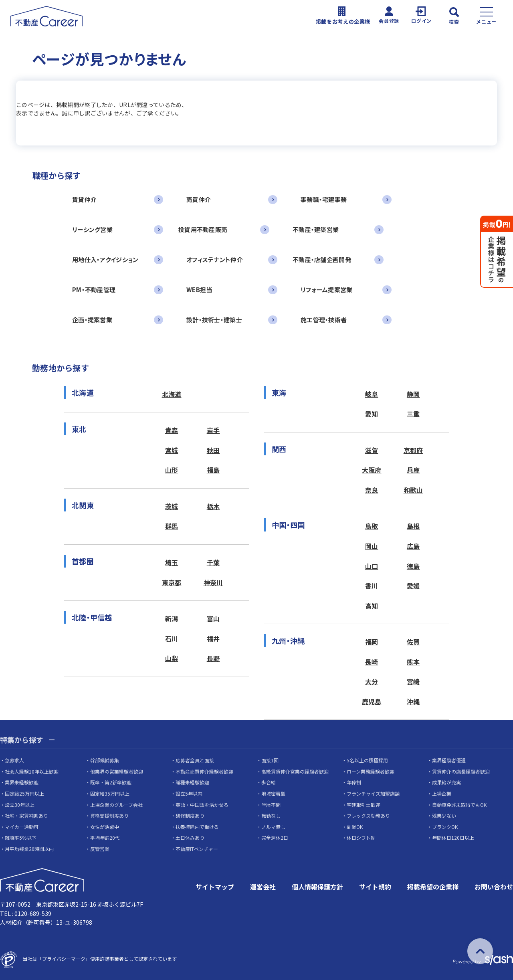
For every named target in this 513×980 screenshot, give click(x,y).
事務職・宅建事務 (324, 199)
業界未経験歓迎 (22, 782)
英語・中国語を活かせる (202, 805)
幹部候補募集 (105, 760)
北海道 (172, 394)
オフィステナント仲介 (215, 260)
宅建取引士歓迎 (364, 805)
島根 (413, 526)
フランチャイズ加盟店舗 (373, 793)
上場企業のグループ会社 (116, 805)
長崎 (372, 662)
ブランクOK (445, 827)
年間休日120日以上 (453, 838)
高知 (372, 606)
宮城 (172, 450)
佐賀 (413, 642)
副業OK (355, 827)
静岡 (413, 394)
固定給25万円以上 (24, 793)
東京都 (172, 582)
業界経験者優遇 (449, 760)
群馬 (172, 526)
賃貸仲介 (84, 199)
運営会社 (263, 887)
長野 (213, 658)
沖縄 (413, 701)
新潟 (172, 618)
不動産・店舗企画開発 (322, 260)
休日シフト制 (361, 838)
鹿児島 (372, 701)
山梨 (172, 658)
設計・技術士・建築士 (214, 320)
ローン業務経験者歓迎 (371, 771)
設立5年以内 (189, 793)
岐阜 (372, 394)
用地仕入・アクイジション (105, 260)
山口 (372, 566)
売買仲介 (199, 199)
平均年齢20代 (105, 838)
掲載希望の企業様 (433, 887)
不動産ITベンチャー (197, 849)
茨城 (172, 506)
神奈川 (213, 582)
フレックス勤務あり (368, 815)
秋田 (213, 450)
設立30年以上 (20, 805)
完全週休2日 (275, 838)
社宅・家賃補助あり (26, 815)
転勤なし (271, 815)
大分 (372, 681)
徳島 (413, 566)
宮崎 (413, 681)
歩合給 (269, 782)
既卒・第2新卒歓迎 (111, 782)
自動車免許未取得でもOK (459, 805)
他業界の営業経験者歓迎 (117, 771)
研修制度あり (190, 815)
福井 (213, 639)
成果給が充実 (446, 782)
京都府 (413, 450)
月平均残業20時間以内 (29, 849)
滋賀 (372, 450)
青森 (172, 430)
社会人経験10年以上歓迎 (32, 771)
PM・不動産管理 (94, 290)
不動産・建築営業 (316, 229)
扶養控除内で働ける (197, 827)
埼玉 (172, 562)
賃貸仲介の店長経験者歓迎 (461, 771)
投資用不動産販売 (203, 229)
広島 (413, 546)
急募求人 (14, 760)
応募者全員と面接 (195, 760)
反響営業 (100, 849)
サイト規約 (375, 887)
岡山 (372, 546)
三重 (413, 414)
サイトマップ (215, 887)
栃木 (213, 506)
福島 (213, 470)
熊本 (413, 662)
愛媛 (413, 586)
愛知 (372, 414)
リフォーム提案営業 (327, 290)
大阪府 (372, 470)
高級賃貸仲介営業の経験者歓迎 (295, 771)
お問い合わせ (494, 887)
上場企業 (442, 793)
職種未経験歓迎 (192, 782)
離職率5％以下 (21, 838)
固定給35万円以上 (110, 793)
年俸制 (354, 782)
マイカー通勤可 (22, 827)
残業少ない (444, 815)
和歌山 (413, 490)
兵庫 (413, 470)
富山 (213, 618)
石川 (172, 639)
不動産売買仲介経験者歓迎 (204, 771)
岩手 (213, 430)
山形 (172, 470)
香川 (372, 586)
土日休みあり (190, 838)
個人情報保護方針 (317, 887)
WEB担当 (199, 290)
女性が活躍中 (105, 827)
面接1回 (270, 760)
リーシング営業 (92, 229)
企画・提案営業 (92, 320)
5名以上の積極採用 (367, 760)
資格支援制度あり (109, 815)
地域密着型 (273, 793)
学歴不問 (271, 805)
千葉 (213, 562)
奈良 (372, 490)
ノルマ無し (273, 827)
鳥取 (372, 526)
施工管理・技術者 (324, 320)
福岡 (372, 642)
